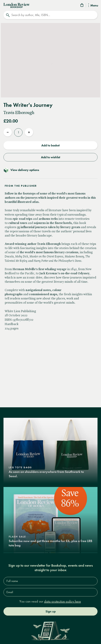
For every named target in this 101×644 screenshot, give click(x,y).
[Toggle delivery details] (50, 170)
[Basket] (82, 6)
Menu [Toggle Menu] (93, 6)
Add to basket (50, 145)
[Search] (50, 15)
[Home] (17, 5)
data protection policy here (63, 601)
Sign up (51, 611)
